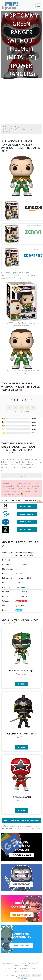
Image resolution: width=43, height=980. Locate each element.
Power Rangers (22, 587)
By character (37, 975)
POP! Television (21, 601)
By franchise (25, 975)
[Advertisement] (21, 102)
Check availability (27, 506)
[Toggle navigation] (39, 6)
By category (22, 978)
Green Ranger (21, 592)
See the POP (22, 684)
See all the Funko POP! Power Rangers (21, 821)
